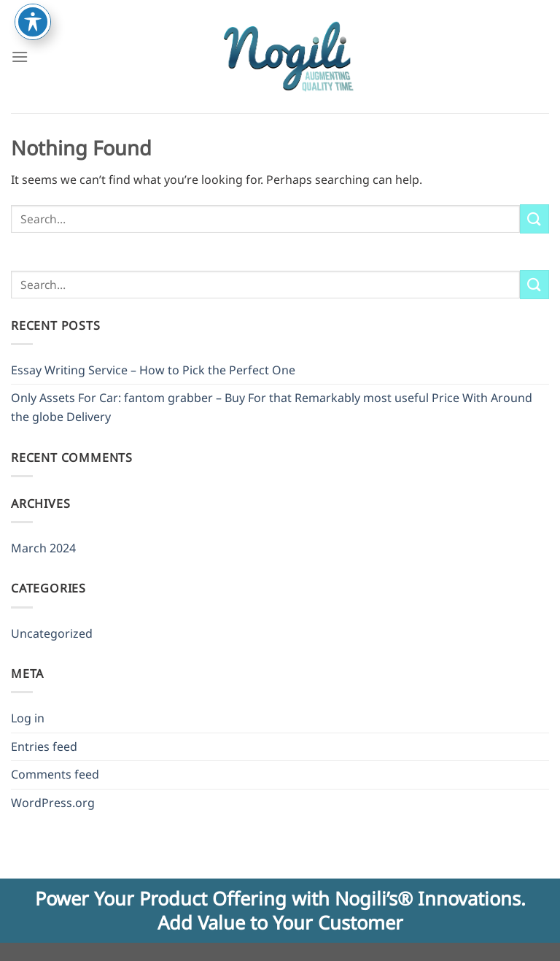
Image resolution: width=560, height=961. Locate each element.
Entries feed (44, 746)
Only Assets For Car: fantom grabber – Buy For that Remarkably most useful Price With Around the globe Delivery (272, 407)
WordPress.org (53, 803)
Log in (28, 718)
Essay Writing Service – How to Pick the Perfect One (153, 370)
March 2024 (43, 548)
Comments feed (55, 774)
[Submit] (534, 219)
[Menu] (20, 57)
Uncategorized (52, 633)
